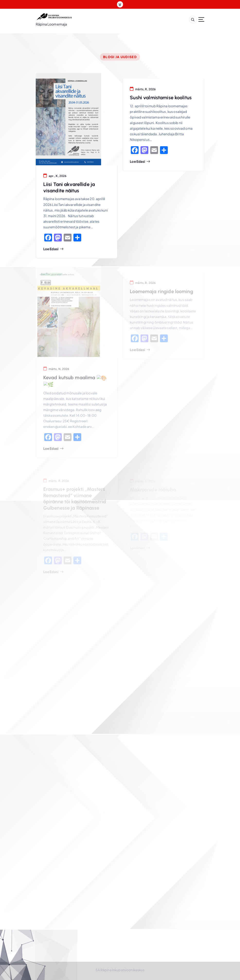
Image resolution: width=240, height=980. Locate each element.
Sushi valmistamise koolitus (161, 99)
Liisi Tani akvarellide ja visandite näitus (69, 188)
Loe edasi (51, 250)
